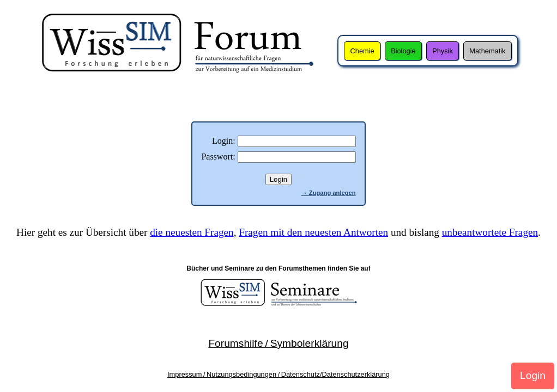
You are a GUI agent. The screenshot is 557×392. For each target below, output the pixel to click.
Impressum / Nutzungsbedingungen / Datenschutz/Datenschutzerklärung (278, 374)
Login (533, 375)
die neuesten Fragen (192, 232)
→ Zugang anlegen (329, 193)
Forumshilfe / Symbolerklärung (278, 343)
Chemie (362, 51)
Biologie (403, 51)
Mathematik (487, 51)
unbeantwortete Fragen (490, 232)
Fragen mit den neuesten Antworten (313, 232)
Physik (443, 51)
